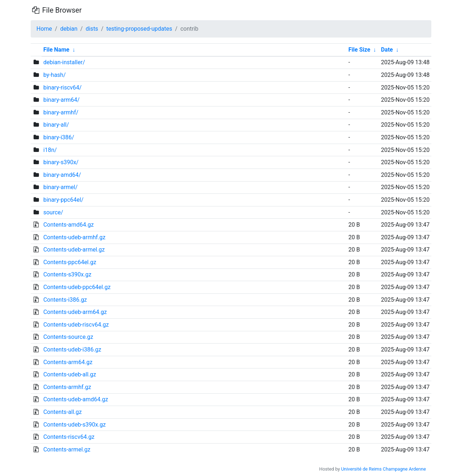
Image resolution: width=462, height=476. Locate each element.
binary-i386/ (59, 137)
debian (69, 29)
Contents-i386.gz (65, 300)
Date (387, 50)
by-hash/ (55, 75)
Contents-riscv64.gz (69, 437)
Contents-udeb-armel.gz (74, 250)
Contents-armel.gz (67, 449)
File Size (359, 50)
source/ (53, 212)
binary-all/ (56, 125)
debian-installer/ (64, 62)
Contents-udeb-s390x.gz (75, 425)
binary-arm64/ (62, 100)
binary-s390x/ (61, 162)
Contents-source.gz (68, 337)
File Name (56, 50)
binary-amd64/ (62, 175)
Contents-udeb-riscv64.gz (76, 325)
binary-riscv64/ (62, 88)
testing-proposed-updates (139, 29)
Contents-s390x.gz (67, 274)
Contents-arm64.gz (68, 362)
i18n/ (50, 150)
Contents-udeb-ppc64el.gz (77, 287)
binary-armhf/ (61, 112)
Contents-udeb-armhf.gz (74, 237)
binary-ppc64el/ (63, 200)
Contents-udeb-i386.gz (72, 350)
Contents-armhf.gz (67, 387)
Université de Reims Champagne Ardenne (383, 469)
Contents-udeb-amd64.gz (76, 399)
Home (44, 29)
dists (92, 29)
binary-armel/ (60, 187)
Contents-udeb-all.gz (70, 374)
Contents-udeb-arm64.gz (75, 312)
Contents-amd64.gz (69, 225)
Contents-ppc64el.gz (70, 262)
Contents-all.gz (62, 412)
